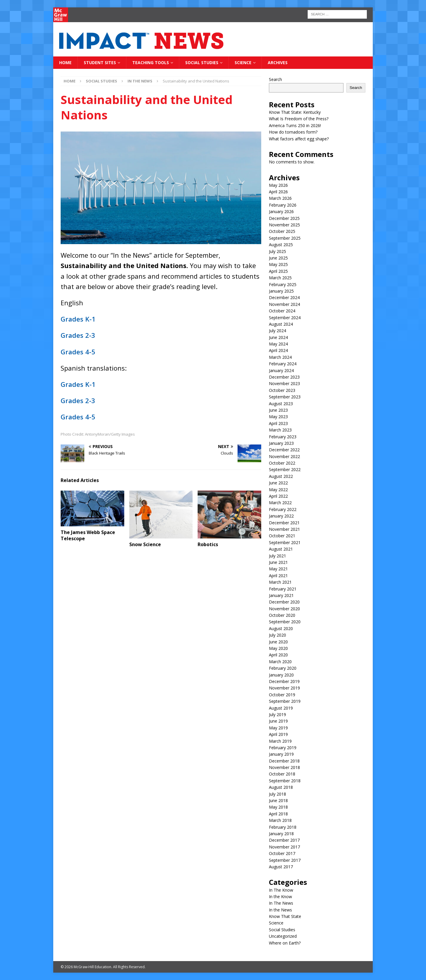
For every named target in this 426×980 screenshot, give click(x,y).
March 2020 (280, 662)
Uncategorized (283, 936)
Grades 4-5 (78, 352)
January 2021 (281, 595)
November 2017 (284, 847)
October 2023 (282, 390)
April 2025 (278, 271)
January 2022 (281, 516)
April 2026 (278, 192)
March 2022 (280, 503)
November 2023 (284, 383)
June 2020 (278, 642)
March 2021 (280, 582)
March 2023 (280, 430)
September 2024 (285, 318)
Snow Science (145, 544)
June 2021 (278, 562)
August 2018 (281, 787)
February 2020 (283, 668)
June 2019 (278, 721)
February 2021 (283, 589)
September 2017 (285, 860)
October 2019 (282, 695)
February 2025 (283, 284)
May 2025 (278, 264)
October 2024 (282, 311)
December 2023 (284, 377)
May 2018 (278, 807)
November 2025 (284, 225)
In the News (280, 910)
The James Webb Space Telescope (88, 535)
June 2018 (278, 800)
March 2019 (280, 741)
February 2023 (283, 437)
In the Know (280, 897)
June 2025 (278, 258)
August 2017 (281, 867)
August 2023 (281, 404)
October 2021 (282, 536)
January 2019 (281, 754)
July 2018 (277, 794)
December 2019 (284, 681)
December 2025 (284, 218)
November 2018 (284, 767)
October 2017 (282, 853)
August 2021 (281, 549)
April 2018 (278, 814)
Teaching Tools (151, 63)
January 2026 (281, 211)
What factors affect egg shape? (299, 139)
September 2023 (285, 397)
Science (243, 63)
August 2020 (281, 628)
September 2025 (285, 238)
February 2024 (283, 364)
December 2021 (284, 523)
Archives (278, 63)
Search (275, 79)
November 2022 (284, 456)
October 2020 (282, 615)
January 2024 (281, 370)
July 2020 (277, 635)
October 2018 (282, 774)
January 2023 (281, 443)
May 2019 (278, 728)
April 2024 (278, 350)
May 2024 (278, 344)
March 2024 (280, 357)
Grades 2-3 (78, 335)
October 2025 (282, 231)
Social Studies (202, 63)
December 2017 (284, 840)
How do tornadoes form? (293, 132)
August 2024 (281, 324)
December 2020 (284, 602)
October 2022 (282, 463)
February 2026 (283, 205)
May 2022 (278, 490)
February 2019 (283, 748)
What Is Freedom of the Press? (299, 119)
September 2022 (285, 469)
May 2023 (278, 417)
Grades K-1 (78, 319)
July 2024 (277, 331)
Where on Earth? (285, 943)
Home (65, 63)
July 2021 (277, 556)
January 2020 (281, 675)
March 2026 (280, 198)
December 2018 (284, 761)
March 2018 (280, 820)
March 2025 (280, 278)
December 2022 (284, 450)
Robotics (208, 544)
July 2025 (277, 251)
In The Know (281, 890)
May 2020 (278, 648)
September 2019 (285, 701)
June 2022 (278, 483)
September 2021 (285, 542)
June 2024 (278, 337)
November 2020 (284, 609)
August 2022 (281, 476)
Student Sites (100, 63)
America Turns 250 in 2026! (295, 125)
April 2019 (278, 734)
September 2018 (285, 781)
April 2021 (278, 576)
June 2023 (278, 410)
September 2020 (285, 622)
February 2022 (283, 509)
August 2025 (281, 245)
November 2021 (284, 529)
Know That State (285, 916)
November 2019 (284, 688)
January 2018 (281, 834)
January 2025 (281, 291)
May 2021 (278, 569)
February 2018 (283, 827)
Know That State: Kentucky (295, 112)
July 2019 (277, 714)
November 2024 (284, 304)
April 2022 (278, 496)
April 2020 (278, 655)
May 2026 (278, 185)
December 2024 (284, 297)
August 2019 (281, 708)
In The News (281, 903)
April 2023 (278, 423)
